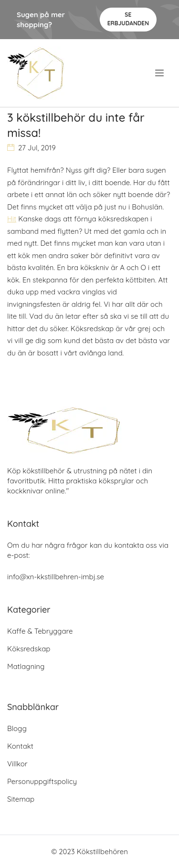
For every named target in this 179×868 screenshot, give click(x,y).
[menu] (160, 73)
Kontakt (20, 746)
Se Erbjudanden (128, 19)
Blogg (17, 728)
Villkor (17, 764)
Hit (12, 219)
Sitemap (21, 799)
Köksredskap (29, 649)
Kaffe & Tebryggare (40, 631)
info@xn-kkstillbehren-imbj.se (56, 577)
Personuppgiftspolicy (42, 781)
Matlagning (26, 666)
